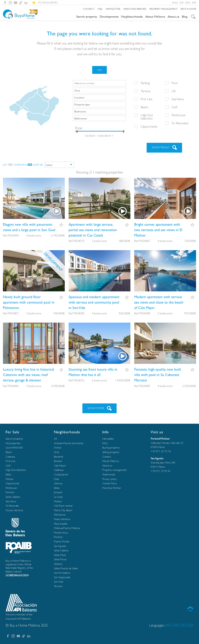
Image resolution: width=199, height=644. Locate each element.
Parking (145, 83)
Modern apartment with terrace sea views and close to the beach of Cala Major (159, 302)
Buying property (111, 448)
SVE (181, 3)
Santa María (60, 555)
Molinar (10, 479)
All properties (13, 443)
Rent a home (188, 9)
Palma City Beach (63, 510)
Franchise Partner (135, 9)
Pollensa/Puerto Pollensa (67, 528)
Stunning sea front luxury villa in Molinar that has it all (93, 372)
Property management (163, 9)
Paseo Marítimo (62, 519)
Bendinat (58, 457)
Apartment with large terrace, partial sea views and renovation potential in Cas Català (93, 230)
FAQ (100, 9)
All (55, 439)
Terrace (145, 91)
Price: (79, 128)
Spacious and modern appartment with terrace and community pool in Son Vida (94, 302)
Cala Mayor (60, 465)
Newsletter (113, 9)
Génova (58, 483)
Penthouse (178, 115)
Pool (174, 83)
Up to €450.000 (14, 448)
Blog (185, 16)
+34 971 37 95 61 (161, 471)
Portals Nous (61, 533)
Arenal (58, 448)
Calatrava (10, 457)
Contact (89, 9)
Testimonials (109, 474)
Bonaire (58, 461)
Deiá (56, 479)
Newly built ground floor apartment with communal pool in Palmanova (29, 302)
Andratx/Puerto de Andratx (69, 443)
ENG (175, 3)
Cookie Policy (110, 483)
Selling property (111, 452)
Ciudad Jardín (61, 474)
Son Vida (58, 582)
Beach (144, 107)
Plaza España (61, 524)
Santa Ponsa (60, 559)
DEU (188, 3)
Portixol (10, 492)
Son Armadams (62, 573)
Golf (174, 107)
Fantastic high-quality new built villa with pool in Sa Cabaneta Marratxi (158, 375)
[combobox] (99, 90)
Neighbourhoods (132, 16)
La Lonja (58, 497)
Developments (109, 16)
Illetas (8, 474)
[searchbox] (100, 90)
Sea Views (178, 99)
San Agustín (60, 546)
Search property (87, 16)
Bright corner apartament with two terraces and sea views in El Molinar (158, 230)
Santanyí (58, 564)
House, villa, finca (14, 510)
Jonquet (58, 492)
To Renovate (180, 123)
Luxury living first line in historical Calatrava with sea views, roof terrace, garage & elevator (29, 375)
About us (173, 16)
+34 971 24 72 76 (161, 451)
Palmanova (60, 515)
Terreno (58, 586)
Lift (174, 91)
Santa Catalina (13, 497)
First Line (146, 99)
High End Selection (147, 117)
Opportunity (149, 126)
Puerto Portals (62, 541)
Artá (56, 452)
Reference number (84, 83)
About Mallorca (155, 16)
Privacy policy (110, 479)
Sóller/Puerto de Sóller (66, 568)
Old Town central (63, 506)
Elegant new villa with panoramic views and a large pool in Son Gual (29, 227)
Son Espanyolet (62, 577)
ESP (194, 3)
